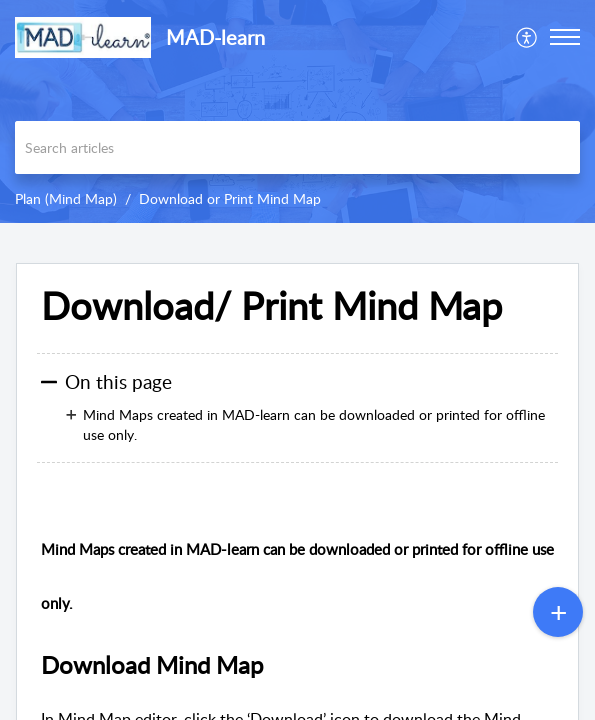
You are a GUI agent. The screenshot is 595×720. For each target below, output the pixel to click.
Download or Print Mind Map (230, 198)
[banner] (297, 111)
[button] (527, 37)
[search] (297, 147)
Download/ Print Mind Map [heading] (271, 306)
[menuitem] (527, 37)
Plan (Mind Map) (66, 198)
